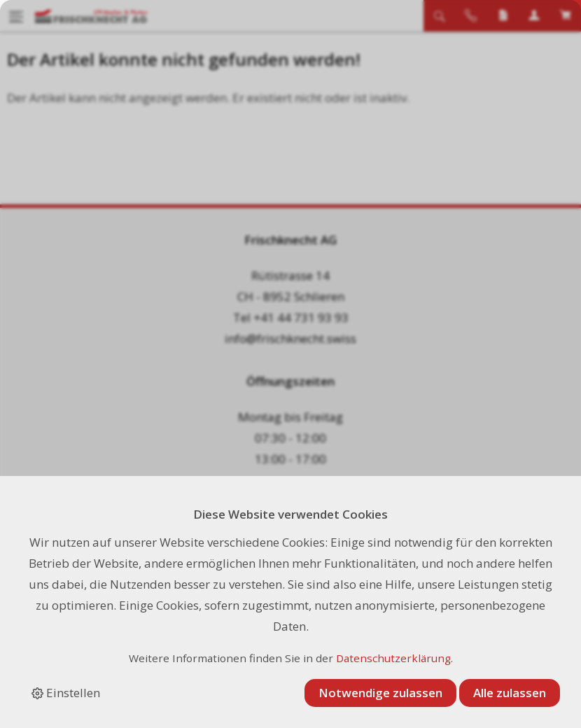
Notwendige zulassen (380, 693)
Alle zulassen (510, 693)
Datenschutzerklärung (393, 658)
